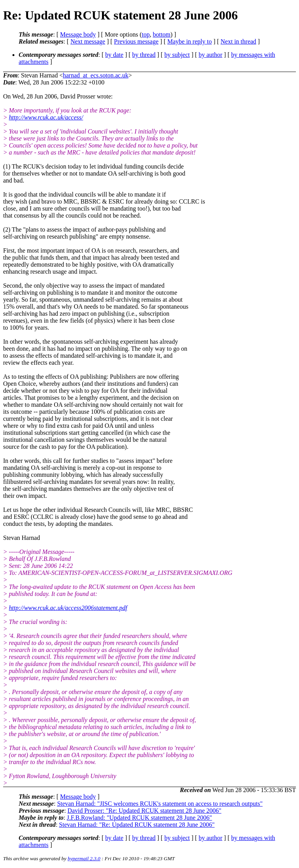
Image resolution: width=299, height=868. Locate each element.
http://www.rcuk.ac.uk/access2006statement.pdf (68, 608)
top (146, 34)
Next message (88, 41)
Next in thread (239, 41)
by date (114, 55)
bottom (161, 34)
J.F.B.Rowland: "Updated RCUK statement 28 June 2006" (140, 818)
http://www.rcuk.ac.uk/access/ (46, 117)
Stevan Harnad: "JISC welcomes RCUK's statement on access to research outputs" (160, 804)
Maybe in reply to (190, 41)
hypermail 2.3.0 (84, 858)
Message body (78, 34)
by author (210, 55)
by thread (144, 55)
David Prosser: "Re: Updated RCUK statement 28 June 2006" (144, 811)
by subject (177, 55)
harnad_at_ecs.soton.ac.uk (95, 75)
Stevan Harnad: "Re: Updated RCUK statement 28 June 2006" (137, 825)
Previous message (136, 41)
